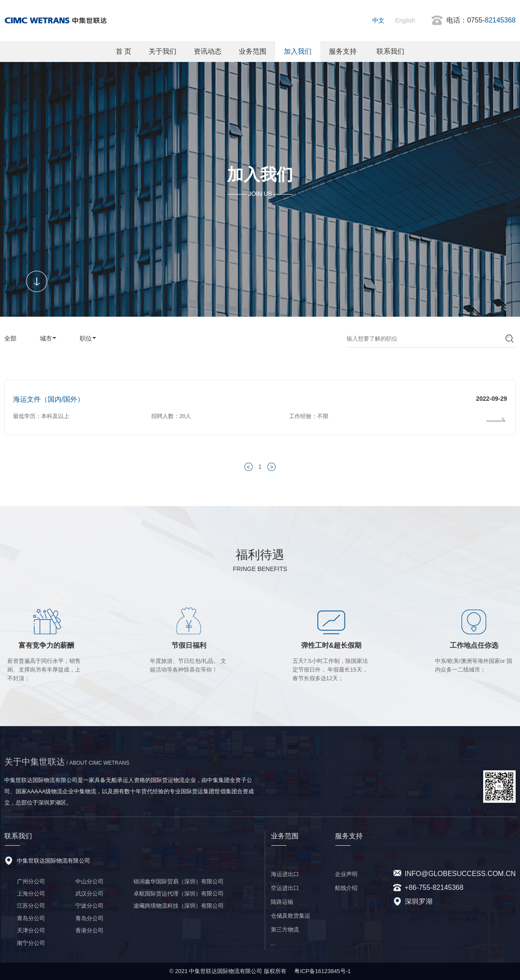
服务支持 (343, 51)
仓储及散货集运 (291, 916)
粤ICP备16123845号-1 (322, 971)
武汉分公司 (89, 894)
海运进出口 (285, 874)
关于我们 (162, 51)
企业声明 (346, 874)
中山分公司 (89, 881)
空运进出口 (285, 888)
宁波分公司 (89, 906)
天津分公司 (31, 930)
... (273, 943)
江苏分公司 (31, 906)
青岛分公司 (31, 918)
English (405, 20)
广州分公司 (31, 881)
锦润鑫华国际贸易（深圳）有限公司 (179, 881)
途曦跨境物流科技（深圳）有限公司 (179, 906)
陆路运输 (282, 902)
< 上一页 (250, 467)
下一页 (273, 467)
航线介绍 (346, 888)
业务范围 (253, 51)
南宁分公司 (31, 943)
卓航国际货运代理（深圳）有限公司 (179, 894)
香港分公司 (89, 930)
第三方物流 (285, 930)
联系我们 (390, 51)
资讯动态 (208, 51)
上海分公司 (31, 894)
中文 (378, 20)
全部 (10, 338)
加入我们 (298, 51)
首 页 (123, 51)
